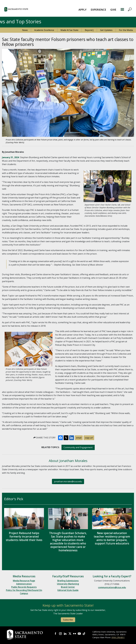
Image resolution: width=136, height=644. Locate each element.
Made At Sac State (69, 30)
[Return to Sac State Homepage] (25, 635)
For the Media (126, 30)
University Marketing (68, 584)
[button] (27, 9)
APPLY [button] (82, 10)
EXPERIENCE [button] (98, 10)
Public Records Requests (24, 587)
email (79, 438)
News (25, 30)
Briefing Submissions (68, 581)
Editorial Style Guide (68, 590)
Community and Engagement (78, 447)
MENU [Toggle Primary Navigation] (126, 9)
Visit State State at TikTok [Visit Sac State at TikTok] (84, 634)
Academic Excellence (44, 30)
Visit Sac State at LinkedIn (65, 634)
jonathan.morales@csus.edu (68, 481)
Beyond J (89, 30)
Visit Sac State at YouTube (79, 634)
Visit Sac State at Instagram (60, 634)
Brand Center (68, 587)
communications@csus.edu (112, 587)
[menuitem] (82, 9)
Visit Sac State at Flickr (75, 634)
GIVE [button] (113, 10)
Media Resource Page (24, 581)
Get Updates (106, 30)
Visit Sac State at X (70, 634)
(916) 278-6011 (118, 637)
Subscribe (68, 620)
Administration (24, 584)
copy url (89, 438)
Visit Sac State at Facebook (56, 634)
